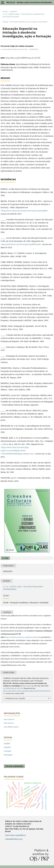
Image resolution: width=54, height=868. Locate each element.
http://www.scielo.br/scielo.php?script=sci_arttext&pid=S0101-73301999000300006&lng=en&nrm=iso (17, 451)
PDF (6, 558)
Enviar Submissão (14, 766)
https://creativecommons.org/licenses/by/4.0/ (22, 637)
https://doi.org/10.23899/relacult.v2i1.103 (23, 58)
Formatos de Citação (15, 698)
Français (7, 751)
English (7, 743)
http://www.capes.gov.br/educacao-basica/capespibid (24, 211)
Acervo (13, 12)
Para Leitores (9, 719)
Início (5, 12)
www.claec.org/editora (15, 835)
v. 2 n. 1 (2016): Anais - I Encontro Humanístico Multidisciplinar (23, 15)
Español (7, 747)
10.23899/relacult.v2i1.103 (13, 688)
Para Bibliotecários (11, 727)
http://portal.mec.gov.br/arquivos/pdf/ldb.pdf (21, 244)
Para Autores (9, 723)
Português (8, 755)
